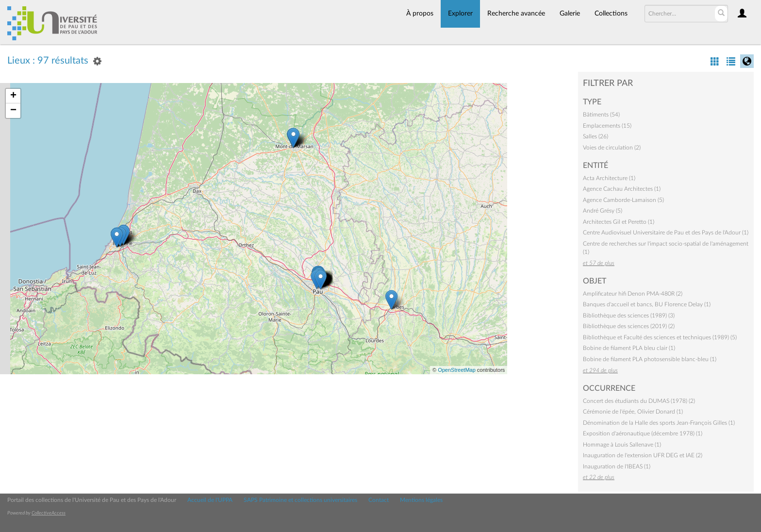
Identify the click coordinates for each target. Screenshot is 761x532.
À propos (420, 14)
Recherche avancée (516, 14)
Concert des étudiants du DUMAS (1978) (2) (639, 401)
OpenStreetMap (457, 370)
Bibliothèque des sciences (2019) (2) (629, 326)
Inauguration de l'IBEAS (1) (617, 466)
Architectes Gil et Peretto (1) (619, 222)
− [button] (13, 111)
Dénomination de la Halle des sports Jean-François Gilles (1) (659, 423)
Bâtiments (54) (601, 115)
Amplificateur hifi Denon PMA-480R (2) (633, 294)
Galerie (570, 14)
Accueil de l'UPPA (210, 500)
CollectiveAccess (49, 513)
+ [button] (13, 96)
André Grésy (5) (603, 211)
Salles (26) (596, 136)
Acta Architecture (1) (609, 178)
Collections (611, 14)
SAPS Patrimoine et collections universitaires (300, 500)
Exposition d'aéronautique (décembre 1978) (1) (643, 433)
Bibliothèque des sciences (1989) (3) (629, 316)
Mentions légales (421, 500)
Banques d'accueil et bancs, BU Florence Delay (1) (647, 304)
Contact (379, 500)
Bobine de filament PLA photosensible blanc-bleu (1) (650, 359)
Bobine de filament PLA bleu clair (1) (629, 348)
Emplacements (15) (607, 126)
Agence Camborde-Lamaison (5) (623, 200)
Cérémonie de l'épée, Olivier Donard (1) (633, 412)
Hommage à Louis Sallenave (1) (622, 445)
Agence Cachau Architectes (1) (622, 189)
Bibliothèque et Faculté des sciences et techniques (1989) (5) (660, 337)
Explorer (460, 14)
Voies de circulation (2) (612, 148)
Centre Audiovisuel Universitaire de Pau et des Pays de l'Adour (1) (666, 233)
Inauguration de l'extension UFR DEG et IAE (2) (643, 455)
